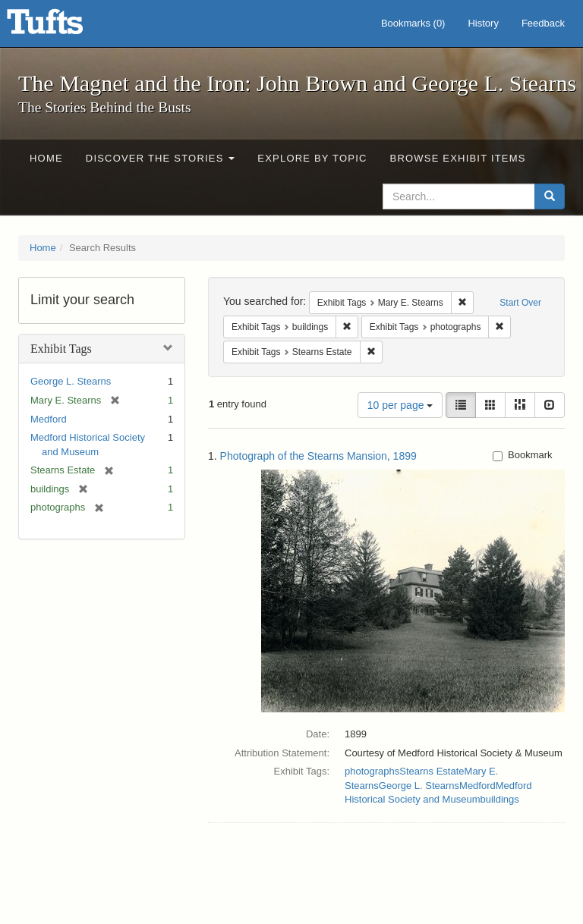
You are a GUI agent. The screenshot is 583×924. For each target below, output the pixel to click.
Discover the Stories (161, 158)
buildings (499, 799)
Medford (49, 419)
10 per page (400, 405)
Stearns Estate (432, 771)
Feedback (543, 23)
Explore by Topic (312, 158)
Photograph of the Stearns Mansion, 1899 (318, 456)
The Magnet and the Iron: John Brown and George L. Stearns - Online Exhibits (64, 27)
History (483, 23)
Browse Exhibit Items (458, 158)
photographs (372, 771)
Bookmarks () (413, 23)
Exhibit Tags (61, 349)
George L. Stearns (71, 381)
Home (46, 158)
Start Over (520, 303)
